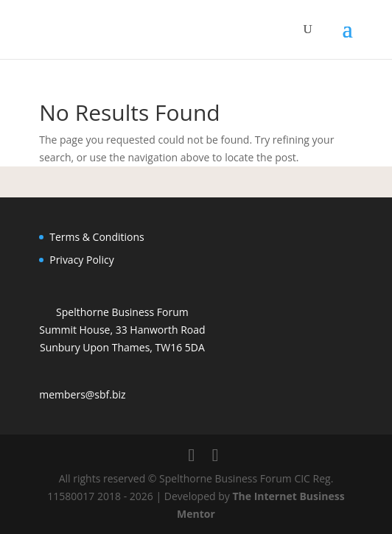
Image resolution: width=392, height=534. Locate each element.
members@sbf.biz (82, 394)
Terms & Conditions (97, 237)
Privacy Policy (81, 260)
